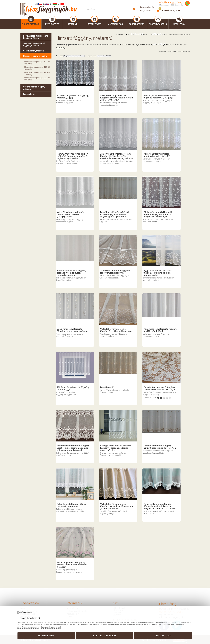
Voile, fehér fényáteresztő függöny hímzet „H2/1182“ (157, 155)
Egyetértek (49, 635)
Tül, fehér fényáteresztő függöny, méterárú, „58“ (73, 388)
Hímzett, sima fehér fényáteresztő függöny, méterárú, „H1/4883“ (160, 97)
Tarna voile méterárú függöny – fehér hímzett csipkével (116, 272)
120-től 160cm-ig (126, 45)
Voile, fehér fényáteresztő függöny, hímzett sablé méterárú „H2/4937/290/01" (117, 98)
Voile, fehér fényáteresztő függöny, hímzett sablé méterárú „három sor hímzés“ (117, 506)
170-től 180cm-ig (145, 45)
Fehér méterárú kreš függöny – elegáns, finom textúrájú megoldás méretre (72, 273)
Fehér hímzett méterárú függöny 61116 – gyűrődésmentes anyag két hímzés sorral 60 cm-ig (73, 448)
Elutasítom (161, 635)
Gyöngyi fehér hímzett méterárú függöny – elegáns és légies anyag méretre (116, 448)
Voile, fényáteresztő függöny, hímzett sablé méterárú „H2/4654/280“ (71, 214)
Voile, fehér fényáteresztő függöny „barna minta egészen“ (73, 330)
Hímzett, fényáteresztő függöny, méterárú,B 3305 (73, 97)
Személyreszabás (105, 635)
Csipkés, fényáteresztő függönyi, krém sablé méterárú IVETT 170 (160, 388)
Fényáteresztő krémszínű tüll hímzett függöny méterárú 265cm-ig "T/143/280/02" (115, 214)
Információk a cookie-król (56, 626)
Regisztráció (146, 11)
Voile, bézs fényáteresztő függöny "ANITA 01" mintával (160, 330)
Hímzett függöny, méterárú (179, 34)
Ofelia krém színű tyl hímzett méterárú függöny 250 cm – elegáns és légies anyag (158, 214)
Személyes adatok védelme (32, 626)
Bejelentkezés (147, 7)
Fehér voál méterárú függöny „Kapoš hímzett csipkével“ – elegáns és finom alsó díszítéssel (160, 506)
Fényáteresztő (107, 387)
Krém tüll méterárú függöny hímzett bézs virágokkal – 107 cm (160, 447)
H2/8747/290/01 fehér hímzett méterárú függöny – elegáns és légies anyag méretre (73, 156)
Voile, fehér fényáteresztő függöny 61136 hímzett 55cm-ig (116, 330)
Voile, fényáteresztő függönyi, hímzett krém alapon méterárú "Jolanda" (72, 565)
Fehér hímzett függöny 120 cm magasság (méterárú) (72, 505)
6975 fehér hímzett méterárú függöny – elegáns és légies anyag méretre (158, 273)
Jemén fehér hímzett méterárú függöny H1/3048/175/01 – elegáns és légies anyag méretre (117, 156)
